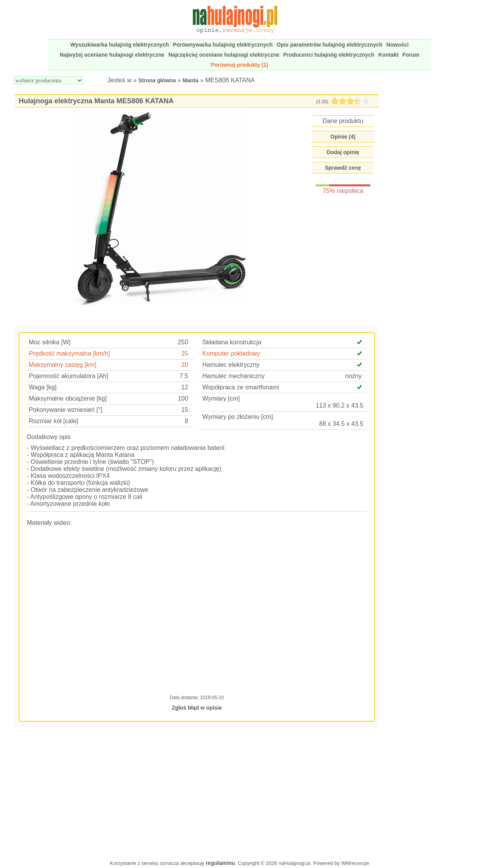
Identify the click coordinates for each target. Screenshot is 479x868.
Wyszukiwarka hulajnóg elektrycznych (119, 45)
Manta (190, 80)
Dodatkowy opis (49, 437)
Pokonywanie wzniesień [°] (66, 410)
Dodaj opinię (343, 152)
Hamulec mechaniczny (233, 376)
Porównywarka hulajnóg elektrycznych (223, 45)
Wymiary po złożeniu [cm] (237, 417)
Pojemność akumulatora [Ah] (68, 376)
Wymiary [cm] (221, 398)
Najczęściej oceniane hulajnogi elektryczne (224, 55)
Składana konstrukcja (232, 342)
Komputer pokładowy (231, 353)
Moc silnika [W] (50, 342)
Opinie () (343, 137)
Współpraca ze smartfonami (240, 387)
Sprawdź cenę (343, 168)
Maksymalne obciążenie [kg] (68, 398)
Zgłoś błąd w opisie (197, 708)
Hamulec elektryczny (231, 365)
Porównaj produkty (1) (240, 65)
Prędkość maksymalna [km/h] (69, 353)
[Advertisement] (197, 793)
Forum (411, 55)
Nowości (398, 45)
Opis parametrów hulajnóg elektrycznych (329, 45)
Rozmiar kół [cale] (53, 421)
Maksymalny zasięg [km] (62, 365)
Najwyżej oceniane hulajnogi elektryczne (112, 55)
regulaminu (220, 863)
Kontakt (388, 55)
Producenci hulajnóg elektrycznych (329, 55)
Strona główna (157, 80)
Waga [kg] (42, 387)
